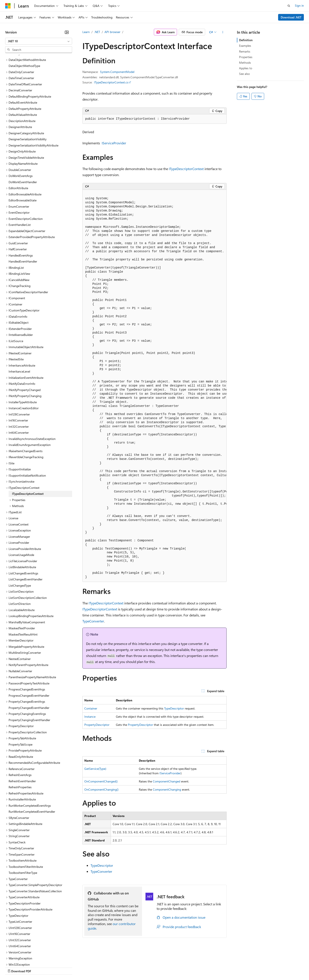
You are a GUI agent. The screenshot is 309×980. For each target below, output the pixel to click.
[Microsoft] (8, 6)
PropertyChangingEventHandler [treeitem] (29, 683)
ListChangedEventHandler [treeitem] (26, 542)
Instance (90, 717)
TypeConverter (93, 621)
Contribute (77, 967)
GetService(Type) (95, 769)
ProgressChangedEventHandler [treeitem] (29, 658)
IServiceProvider (114, 143)
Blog (58, 967)
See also (244, 74)
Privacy (94, 967)
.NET (97, 32)
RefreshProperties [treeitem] (20, 750)
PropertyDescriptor (97, 725)
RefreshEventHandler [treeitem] (22, 744)
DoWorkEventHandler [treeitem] (23, 145)
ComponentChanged (167, 781)
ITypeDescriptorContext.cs (111, 82)
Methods (245, 63)
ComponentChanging (167, 789)
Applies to (246, 68)
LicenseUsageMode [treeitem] (21, 518)
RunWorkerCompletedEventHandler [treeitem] (32, 774)
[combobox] (39, 41)
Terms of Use (157, 967)
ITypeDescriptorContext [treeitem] (28, 457)
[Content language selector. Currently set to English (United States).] (25, 957)
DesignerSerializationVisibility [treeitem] (28, 102)
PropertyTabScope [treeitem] (20, 707)
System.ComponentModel (117, 72)
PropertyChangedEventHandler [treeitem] (29, 671)
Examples (245, 46)
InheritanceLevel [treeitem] (19, 334)
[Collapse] (67, 32)
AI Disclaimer (14, 967)
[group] (154, 386)
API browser (112, 32)
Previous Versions (39, 967)
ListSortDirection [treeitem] (20, 567)
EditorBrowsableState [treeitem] (23, 163)
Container (91, 708)
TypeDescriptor (174, 708)
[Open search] (289, 6)
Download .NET (291, 17)
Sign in (299, 5)
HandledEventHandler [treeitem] (23, 224)
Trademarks (178, 967)
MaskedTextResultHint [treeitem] (23, 597)
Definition (246, 40)
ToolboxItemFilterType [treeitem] (23, 836)
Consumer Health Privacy (123, 967)
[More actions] (223, 32)
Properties (246, 57)
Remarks (245, 51)
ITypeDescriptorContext (186, 169)
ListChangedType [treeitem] (20, 548)
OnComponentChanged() (101, 781)
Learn (86, 32)
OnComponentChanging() (101, 789)
